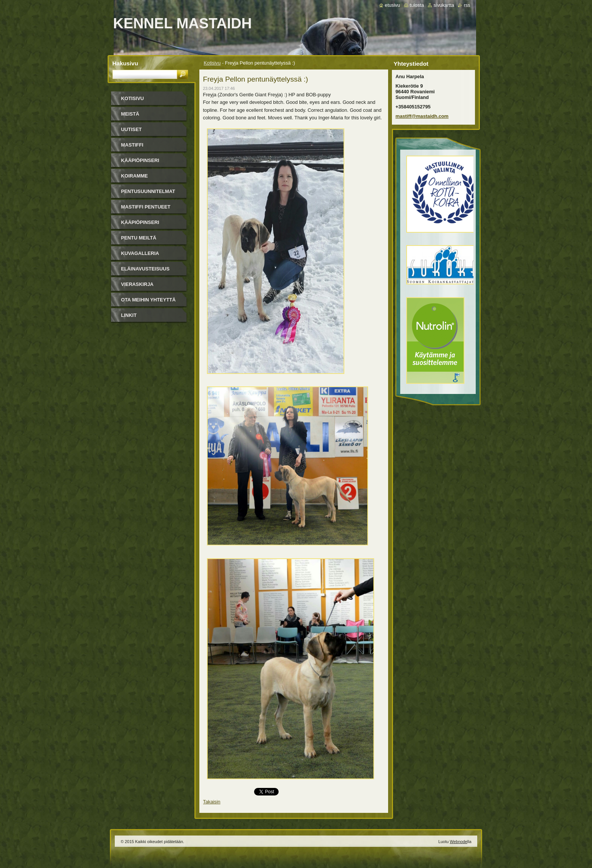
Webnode (458, 842)
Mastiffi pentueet (146, 207)
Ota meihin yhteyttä (149, 300)
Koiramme (135, 176)
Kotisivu (212, 63)
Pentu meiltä (139, 238)
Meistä (130, 114)
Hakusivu (125, 63)
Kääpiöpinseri (140, 160)
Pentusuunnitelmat (148, 191)
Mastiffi (132, 145)
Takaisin (212, 802)
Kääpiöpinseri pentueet (140, 225)
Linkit (129, 315)
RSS (467, 5)
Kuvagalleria (140, 253)
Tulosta (417, 5)
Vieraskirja (137, 284)
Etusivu (392, 5)
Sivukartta (444, 5)
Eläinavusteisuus (145, 269)
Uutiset (132, 129)
